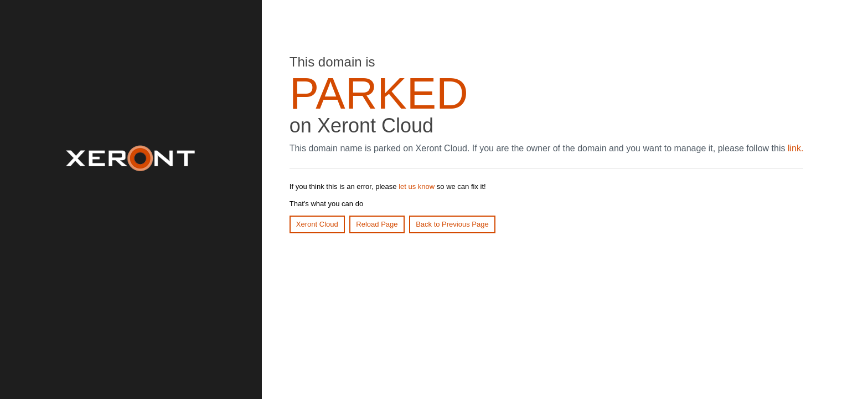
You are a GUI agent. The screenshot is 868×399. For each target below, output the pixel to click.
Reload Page (377, 224)
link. (795, 148)
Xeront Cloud (317, 224)
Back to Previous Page (452, 224)
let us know (417, 186)
